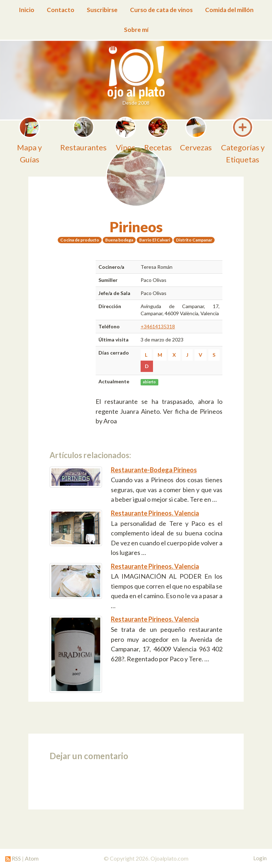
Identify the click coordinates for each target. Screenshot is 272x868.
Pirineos (136, 227)
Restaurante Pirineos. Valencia (155, 513)
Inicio (27, 10)
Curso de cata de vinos (161, 10)
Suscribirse (102, 10)
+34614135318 (158, 326)
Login (260, 858)
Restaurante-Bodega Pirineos (154, 470)
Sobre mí (136, 30)
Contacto (61, 10)
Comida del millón (229, 10)
